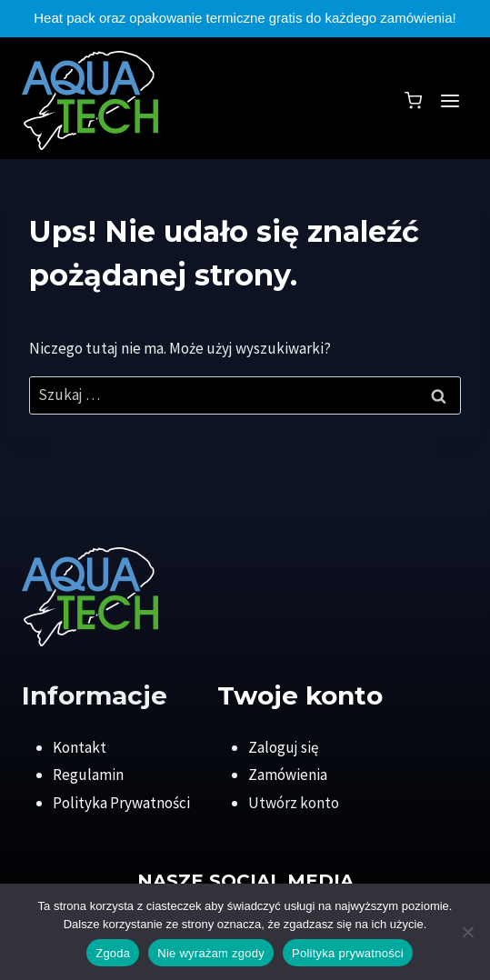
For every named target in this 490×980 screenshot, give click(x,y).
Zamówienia (288, 775)
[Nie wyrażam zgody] (467, 932)
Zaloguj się (283, 747)
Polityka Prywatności (121, 803)
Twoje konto (300, 695)
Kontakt (80, 747)
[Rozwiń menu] (450, 100)
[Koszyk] (413, 100)
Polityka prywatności (348, 953)
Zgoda (113, 953)
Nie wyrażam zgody (211, 953)
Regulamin (88, 775)
